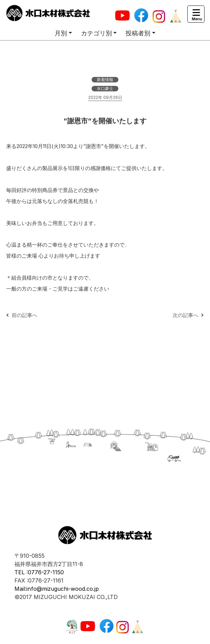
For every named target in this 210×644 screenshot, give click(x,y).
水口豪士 (105, 88)
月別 (61, 33)
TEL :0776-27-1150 (39, 572)
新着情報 (105, 80)
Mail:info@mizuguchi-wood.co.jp (57, 589)
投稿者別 (138, 33)
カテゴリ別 (96, 33)
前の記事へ (22, 315)
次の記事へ (188, 315)
